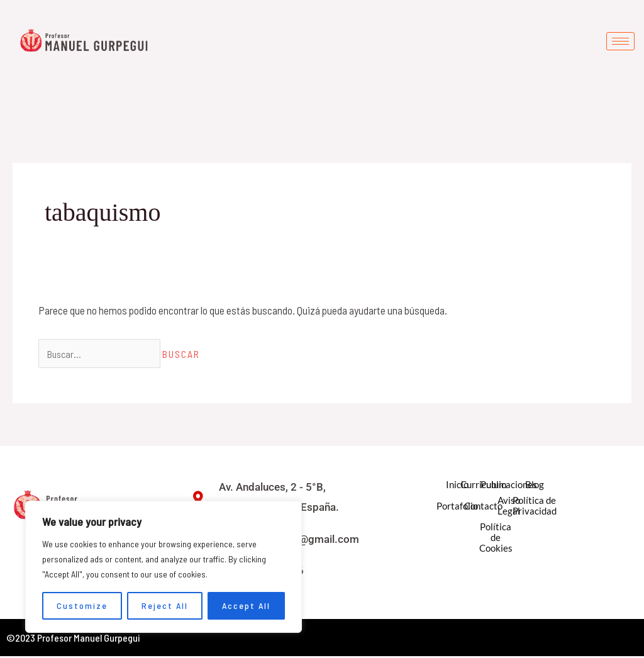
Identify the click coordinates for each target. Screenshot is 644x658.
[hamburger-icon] (620, 41)
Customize (82, 605)
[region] (164, 567)
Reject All (165, 605)
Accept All (246, 605)
